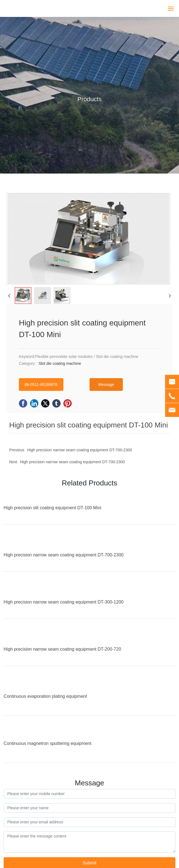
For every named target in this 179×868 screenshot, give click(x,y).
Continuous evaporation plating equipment (45, 696)
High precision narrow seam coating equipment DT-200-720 (62, 649)
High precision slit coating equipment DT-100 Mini (52, 508)
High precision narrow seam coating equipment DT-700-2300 (72, 462)
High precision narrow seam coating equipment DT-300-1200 (64, 602)
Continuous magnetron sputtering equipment (48, 743)
